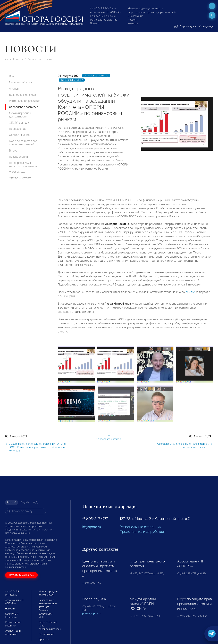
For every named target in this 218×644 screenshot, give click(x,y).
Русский (12, 502)
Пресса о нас (18, 129)
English (25, 502)
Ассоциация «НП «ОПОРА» (106, 12)
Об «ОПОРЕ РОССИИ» (103, 9)
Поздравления (18, 157)
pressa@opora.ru (92, 613)
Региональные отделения (141, 527)
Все (11, 76)
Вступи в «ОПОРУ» (21, 575)
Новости (132, 20)
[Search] (26, 511)
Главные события (20, 82)
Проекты (95, 23)
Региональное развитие (104, 20)
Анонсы (14, 89)
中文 (35, 502)
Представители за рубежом (143, 532)
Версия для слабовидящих (195, 26)
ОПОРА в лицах (19, 123)
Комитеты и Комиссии (103, 16)
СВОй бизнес (18, 172)
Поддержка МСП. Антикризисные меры (23, 165)
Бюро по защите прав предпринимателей (152, 12)
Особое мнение (19, 135)
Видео (13, 151)
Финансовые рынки (72, 80)
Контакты (133, 23)
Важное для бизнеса (22, 95)
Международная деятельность (145, 9)
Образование (135, 16)
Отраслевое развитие (40, 59)
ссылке (190, 294)
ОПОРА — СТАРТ (20, 178)
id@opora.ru (92, 527)
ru (212, 15)
